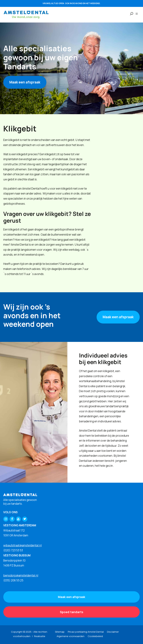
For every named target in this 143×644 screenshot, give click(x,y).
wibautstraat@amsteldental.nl (22, 545)
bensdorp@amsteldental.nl (21, 575)
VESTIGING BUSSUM (17, 555)
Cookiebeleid (95, 636)
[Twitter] (25, 519)
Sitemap (60, 632)
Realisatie (40, 636)
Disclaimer (113, 632)
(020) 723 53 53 (13, 550)
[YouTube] (18, 519)
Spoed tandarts (72, 612)
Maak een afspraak (25, 82)
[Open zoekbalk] (130, 14)
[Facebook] (12, 519)
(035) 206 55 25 (13, 580)
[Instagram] (6, 519)
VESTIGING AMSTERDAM (20, 525)
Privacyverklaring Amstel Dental (86, 632)
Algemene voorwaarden (71, 636)
